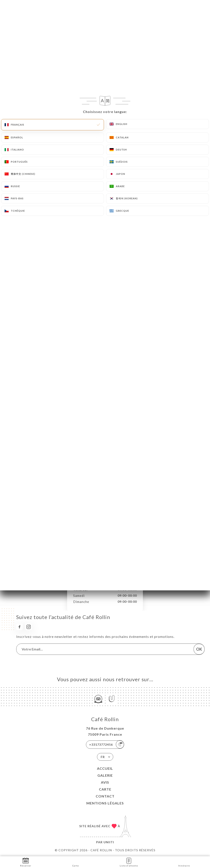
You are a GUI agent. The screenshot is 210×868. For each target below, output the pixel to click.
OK (199, 649)
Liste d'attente (129, 862)
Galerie (105, 775)
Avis (105, 782)
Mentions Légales (105, 803)
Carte (105, 789)
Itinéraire (184, 862)
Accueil (105, 768)
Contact (105, 796)
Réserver (26, 862)
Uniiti (109, 842)
